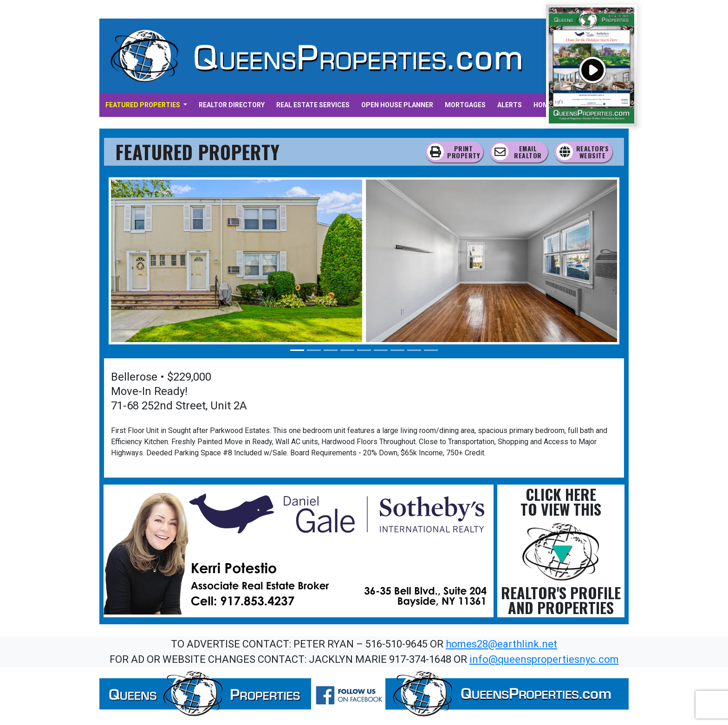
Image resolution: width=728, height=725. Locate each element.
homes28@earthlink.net (501, 644)
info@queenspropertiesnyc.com (544, 659)
